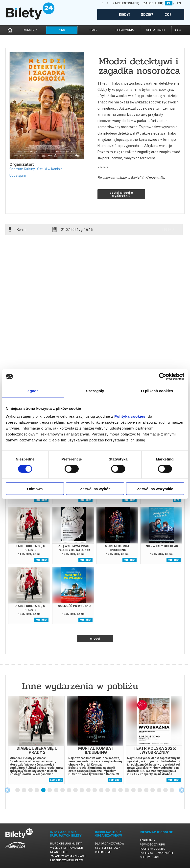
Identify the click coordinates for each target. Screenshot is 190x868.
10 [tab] (76, 790)
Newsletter (59, 852)
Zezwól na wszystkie (155, 489)
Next (182, 790)
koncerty (31, 30)
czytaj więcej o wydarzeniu (121, 194)
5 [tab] (44, 790)
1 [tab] (18, 790)
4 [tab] (37, 790)
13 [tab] (95, 790)
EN (179, 3)
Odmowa (35, 489)
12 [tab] (89, 790)
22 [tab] (153, 790)
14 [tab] (101, 790)
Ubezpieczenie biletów (67, 860)
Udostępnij (18, 175)
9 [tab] (69, 790)
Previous (7, 790)
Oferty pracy (150, 857)
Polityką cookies (130, 416)
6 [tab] (50, 790)
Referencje (103, 852)
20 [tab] (140, 790)
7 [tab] (56, 790)
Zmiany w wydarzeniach (68, 856)
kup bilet (41, 500)
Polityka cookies (152, 849)
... (178, 30)
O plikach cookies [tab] (157, 391)
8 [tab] (63, 790)
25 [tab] (172, 790)
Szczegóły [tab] (95, 391)
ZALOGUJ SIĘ (153, 3)
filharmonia (125, 30)
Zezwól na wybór (95, 489)
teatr (93, 30)
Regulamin (148, 840)
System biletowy (107, 848)
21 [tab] (146, 790)
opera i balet (156, 30)
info (168, 229)
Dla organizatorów (110, 844)
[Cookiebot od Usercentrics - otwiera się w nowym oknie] (163, 377)
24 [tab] (166, 790)
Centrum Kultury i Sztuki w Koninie (36, 169)
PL (169, 3)
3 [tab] (31, 790)
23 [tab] (159, 790)
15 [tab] (108, 790)
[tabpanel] (36, 740)
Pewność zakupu (152, 845)
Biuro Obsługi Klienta (66, 844)
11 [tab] (82, 790)
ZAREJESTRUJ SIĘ (126, 3)
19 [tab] (134, 790)
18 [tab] (127, 790)
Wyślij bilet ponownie (67, 848)
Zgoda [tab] (33, 391)
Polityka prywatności (156, 853)
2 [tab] (24, 790)
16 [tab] (114, 790)
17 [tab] (121, 790)
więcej (95, 639)
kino (62, 30)
